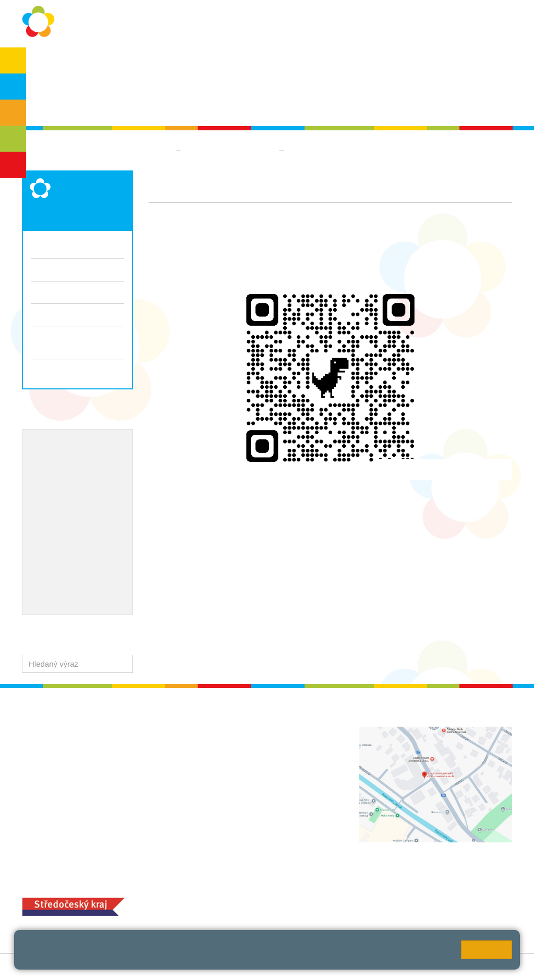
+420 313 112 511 (236, 743)
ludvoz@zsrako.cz (249, 754)
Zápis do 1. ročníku (77, 371)
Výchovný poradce (65, 446)
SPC (472, 63)
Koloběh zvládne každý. (190, 547)
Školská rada (60, 105)
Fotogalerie (50, 292)
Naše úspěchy (57, 496)
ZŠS (13, 113)
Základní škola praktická (231, 150)
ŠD (13, 165)
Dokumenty (296, 63)
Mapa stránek (159, 967)
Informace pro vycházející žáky (75, 342)
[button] (123, 664)
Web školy (494, 967)
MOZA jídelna (215, 889)
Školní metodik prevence (76, 463)
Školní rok (198, 63)
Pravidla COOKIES (331, 967)
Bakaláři (434, 63)
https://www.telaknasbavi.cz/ (198, 530)
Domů (159, 150)
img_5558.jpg (183, 618)
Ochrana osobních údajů (122, 63)
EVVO (42, 480)
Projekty (97, 480)
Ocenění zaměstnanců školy (83, 513)
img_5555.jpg (183, 630)
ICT (68, 480)
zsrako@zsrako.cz (249, 812)
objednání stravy (287, 905)
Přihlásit (204, 967)
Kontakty (347, 63)
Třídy (40, 269)
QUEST (391, 63)
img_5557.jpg (183, 608)
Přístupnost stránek (257, 967)
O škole (51, 63)
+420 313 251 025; (224, 905)
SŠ (13, 139)
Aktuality (246, 63)
